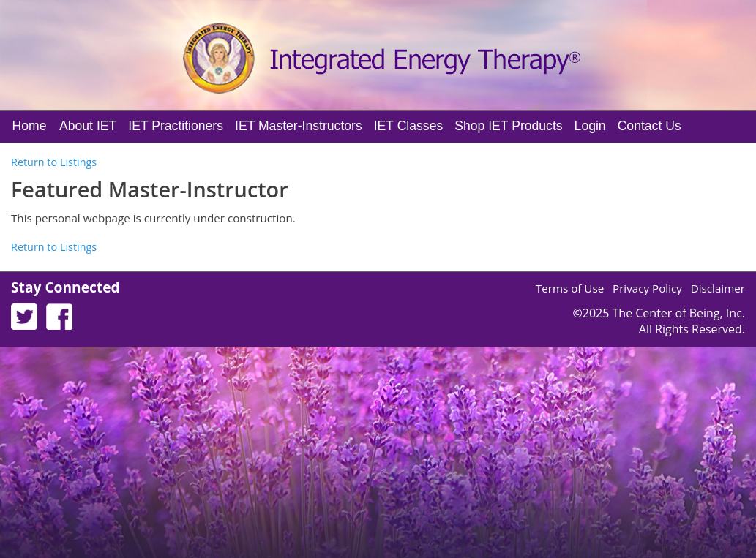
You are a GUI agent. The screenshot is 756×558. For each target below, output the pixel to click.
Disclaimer (718, 288)
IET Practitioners (176, 126)
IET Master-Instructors (299, 126)
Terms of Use (570, 288)
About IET (88, 126)
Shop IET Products (508, 126)
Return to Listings (54, 162)
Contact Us (650, 126)
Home (30, 126)
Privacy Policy (647, 288)
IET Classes (409, 126)
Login (590, 126)
